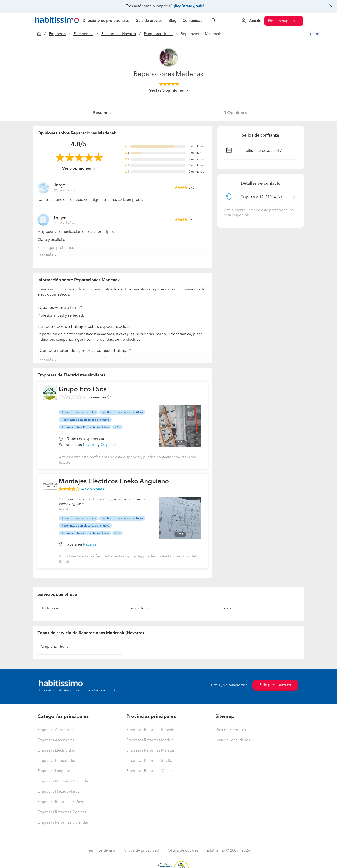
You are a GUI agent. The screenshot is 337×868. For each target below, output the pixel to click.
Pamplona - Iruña (158, 34)
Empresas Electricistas (56, 751)
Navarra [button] (90, 445)
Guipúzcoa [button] (110, 445)
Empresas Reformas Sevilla (149, 761)
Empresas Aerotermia (56, 730)
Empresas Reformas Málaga (150, 751)
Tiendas (224, 608)
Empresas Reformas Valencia (151, 771)
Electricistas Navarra (119, 34)
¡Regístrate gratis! (189, 6)
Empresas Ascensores (56, 740)
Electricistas (83, 34)
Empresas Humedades (57, 761)
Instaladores (139, 608)
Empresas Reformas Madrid (150, 740)
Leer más (45, 255)
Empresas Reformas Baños (60, 802)
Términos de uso (101, 851)
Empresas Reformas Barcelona (152, 730)
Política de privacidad (141, 851)
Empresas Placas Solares (58, 792)
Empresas (57, 34)
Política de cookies (182, 851)
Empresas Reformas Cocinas (62, 812)
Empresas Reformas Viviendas (63, 823)
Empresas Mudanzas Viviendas (64, 781)
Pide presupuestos (284, 21)
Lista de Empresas (231, 730)
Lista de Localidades (233, 740)
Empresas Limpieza (54, 771)
